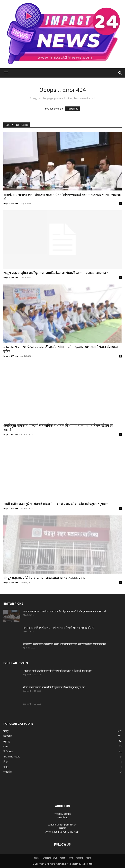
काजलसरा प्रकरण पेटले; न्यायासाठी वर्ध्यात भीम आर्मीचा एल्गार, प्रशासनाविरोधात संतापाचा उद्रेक (64, 644)
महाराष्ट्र (63, 858)
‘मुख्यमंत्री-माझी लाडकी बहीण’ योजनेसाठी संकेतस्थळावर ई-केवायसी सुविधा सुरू (57, 671)
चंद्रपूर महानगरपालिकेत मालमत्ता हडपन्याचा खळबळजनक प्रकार (44, 578)
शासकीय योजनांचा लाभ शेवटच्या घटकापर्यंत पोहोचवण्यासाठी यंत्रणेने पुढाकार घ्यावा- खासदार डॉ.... (66, 611)
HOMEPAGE (73, 109)
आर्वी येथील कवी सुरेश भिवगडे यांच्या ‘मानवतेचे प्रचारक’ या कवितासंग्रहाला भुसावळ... (57, 504)
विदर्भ (71, 858)
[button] (6, 73)
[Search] (120, 73)
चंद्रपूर (89, 858)
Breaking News (50, 858)
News (37, 858)
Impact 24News (11, 203)
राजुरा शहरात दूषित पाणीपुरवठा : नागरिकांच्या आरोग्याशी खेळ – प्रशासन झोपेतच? (56, 273)
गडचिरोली (80, 858)
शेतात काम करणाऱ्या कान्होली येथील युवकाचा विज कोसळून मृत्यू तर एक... (55, 687)
